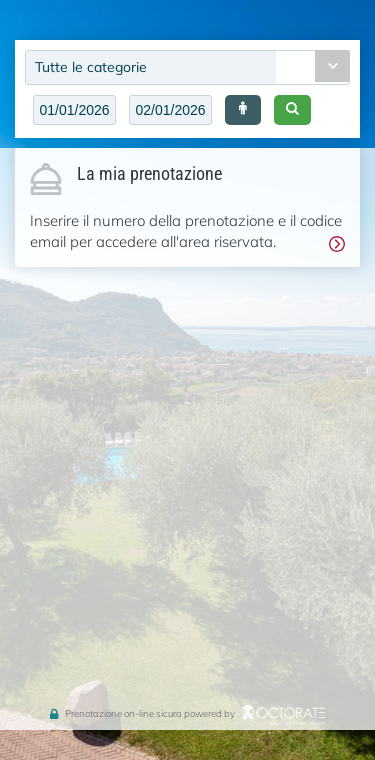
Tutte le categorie (91, 67)
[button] (243, 110)
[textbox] (74, 110)
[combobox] (187, 67)
